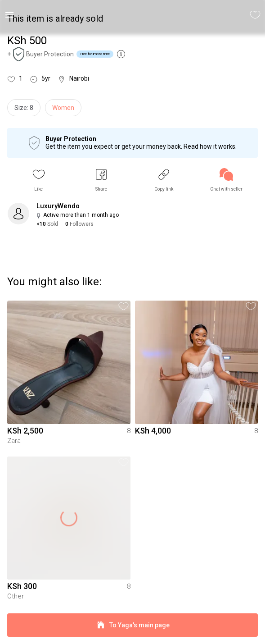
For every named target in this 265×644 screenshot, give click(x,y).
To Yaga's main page (132, 625)
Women (63, 108)
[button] (39, 180)
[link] (226, 180)
